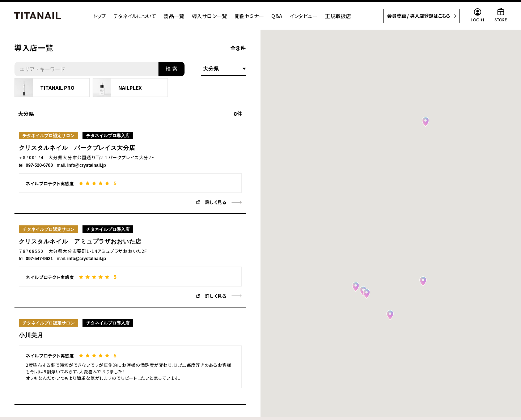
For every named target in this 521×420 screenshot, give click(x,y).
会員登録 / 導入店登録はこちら (419, 16)
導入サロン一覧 (209, 16)
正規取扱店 (338, 16)
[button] (390, 315)
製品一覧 (174, 16)
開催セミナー (249, 16)
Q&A (277, 16)
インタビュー (304, 16)
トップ (99, 16)
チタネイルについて (135, 16)
